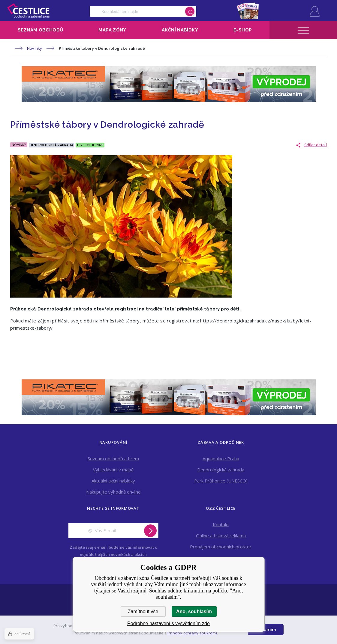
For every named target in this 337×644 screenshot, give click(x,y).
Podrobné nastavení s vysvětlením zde (168, 623)
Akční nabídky (180, 30)
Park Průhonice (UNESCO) (221, 481)
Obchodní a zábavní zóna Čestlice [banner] (28, 10)
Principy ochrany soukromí (192, 633)
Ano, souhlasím (194, 611)
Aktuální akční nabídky (113, 481)
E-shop (243, 30)
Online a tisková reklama (221, 536)
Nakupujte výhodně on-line (113, 492)
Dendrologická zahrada (221, 470)
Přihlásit (315, 11)
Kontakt (221, 524)
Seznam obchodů (40, 30)
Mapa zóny (112, 30)
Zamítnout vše (143, 611)
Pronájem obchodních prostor (221, 547)
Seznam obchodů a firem (113, 459)
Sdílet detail (316, 145)
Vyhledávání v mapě (113, 470)
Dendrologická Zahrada (51, 145)
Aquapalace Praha (221, 459)
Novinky (35, 48)
